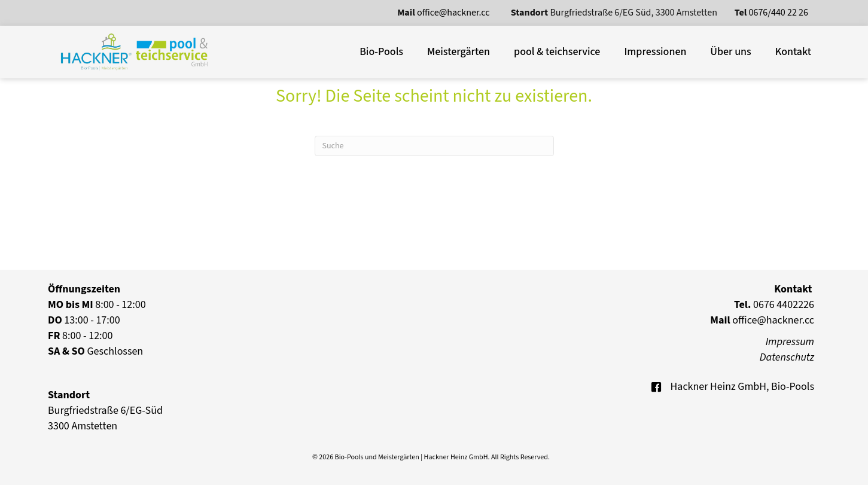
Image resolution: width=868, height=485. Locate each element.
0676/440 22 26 (779, 13)
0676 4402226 (774, 305)
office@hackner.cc (454, 13)
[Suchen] (434, 146)
